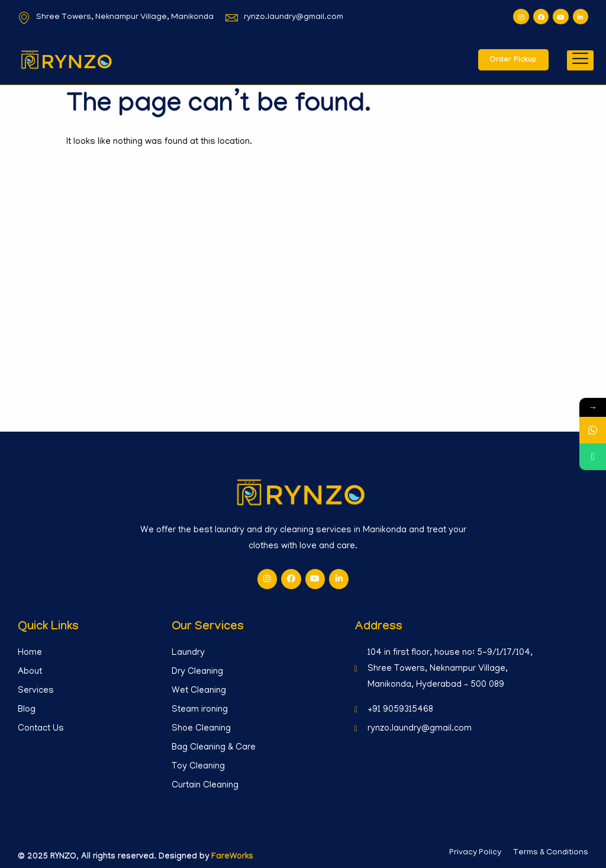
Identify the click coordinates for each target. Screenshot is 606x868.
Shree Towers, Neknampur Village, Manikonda (116, 17)
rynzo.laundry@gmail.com (284, 17)
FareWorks (232, 857)
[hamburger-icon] (580, 60)
